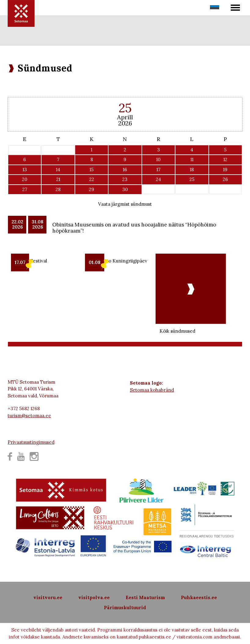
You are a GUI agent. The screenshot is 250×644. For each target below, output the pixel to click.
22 (92, 179)
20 (25, 179)
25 (192, 179)
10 (158, 159)
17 (158, 170)
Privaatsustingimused (31, 442)
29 (92, 189)
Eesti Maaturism (145, 597)
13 (25, 170)
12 (225, 159)
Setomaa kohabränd (152, 390)
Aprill (125, 117)
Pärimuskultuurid (125, 608)
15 (92, 170)
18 (192, 170)
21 (58, 179)
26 (225, 179)
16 (125, 170)
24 (158, 179)
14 (58, 170)
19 (225, 170)
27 (25, 189)
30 (125, 189)
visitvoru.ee (48, 597)
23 (125, 179)
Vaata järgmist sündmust (125, 204)
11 (192, 159)
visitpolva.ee (94, 597)
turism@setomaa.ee (29, 416)
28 (58, 189)
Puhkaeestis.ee (199, 597)
